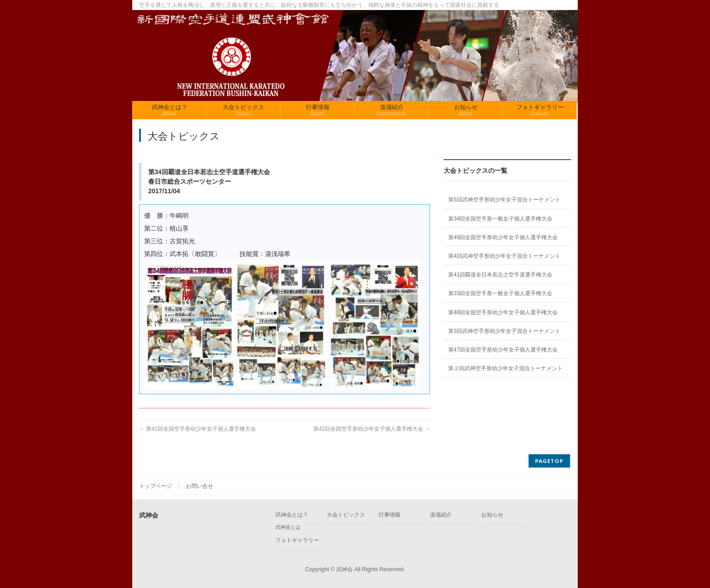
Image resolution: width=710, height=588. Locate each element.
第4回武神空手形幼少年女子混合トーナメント (504, 256)
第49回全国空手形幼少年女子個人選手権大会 (503, 237)
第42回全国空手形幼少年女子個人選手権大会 (372, 429)
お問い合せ (200, 486)
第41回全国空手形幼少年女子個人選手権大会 (197, 429)
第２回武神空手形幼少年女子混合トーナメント (505, 368)
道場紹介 (441, 515)
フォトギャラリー (297, 540)
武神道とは (288, 527)
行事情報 (390, 515)
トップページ (155, 486)
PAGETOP (549, 461)
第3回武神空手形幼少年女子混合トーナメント (504, 331)
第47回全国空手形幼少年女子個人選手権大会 (503, 350)
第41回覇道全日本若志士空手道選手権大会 (500, 275)
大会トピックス (346, 515)
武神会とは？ (292, 515)
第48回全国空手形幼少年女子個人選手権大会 (503, 312)
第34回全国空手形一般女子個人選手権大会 (500, 219)
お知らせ (492, 515)
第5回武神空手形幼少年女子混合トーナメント (504, 200)
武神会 (345, 569)
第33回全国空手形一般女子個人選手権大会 (500, 293)
